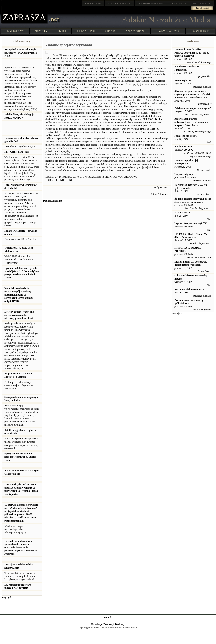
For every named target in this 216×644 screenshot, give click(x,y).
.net (93, 3)
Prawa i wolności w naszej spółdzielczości (189, 302)
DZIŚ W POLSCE (200, 31)
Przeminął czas (183, 80)
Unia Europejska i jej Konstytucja (186, 162)
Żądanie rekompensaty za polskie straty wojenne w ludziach (193, 200)
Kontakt (108, 618)
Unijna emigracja (184, 174)
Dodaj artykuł (203, 8)
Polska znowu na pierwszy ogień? (193, 108)
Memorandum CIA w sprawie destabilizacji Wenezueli (191, 263)
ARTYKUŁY (41, 31)
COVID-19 (62, 31)
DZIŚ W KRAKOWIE (168, 31)
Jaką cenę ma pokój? (186, 136)
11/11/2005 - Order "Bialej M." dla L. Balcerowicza (191, 236)
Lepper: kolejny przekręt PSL (191, 223)
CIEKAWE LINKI (86, 31)
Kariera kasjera (183, 146)
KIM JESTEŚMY (15, 31)
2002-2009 (110, 31)
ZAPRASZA (120, 3)
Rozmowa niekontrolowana (189, 289)
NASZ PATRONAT (135, 31)
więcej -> (7, 597)
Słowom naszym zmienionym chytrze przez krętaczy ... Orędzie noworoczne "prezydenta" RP (193, 94)
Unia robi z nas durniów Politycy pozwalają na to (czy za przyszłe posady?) (192, 53)
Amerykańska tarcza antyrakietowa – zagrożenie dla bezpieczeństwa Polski (191, 122)
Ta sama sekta (182, 213)
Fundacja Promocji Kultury (108, 624)
